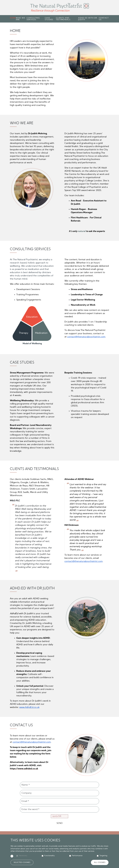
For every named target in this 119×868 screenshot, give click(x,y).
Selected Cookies (22, 862)
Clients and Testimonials (63, 19)
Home (13, 18)
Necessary (23, 856)
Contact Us (104, 19)
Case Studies (49, 19)
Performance (77, 856)
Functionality (49, 856)
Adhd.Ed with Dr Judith (88, 19)
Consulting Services (33, 19)
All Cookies (100, 862)
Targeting (103, 856)
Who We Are (20, 19)
